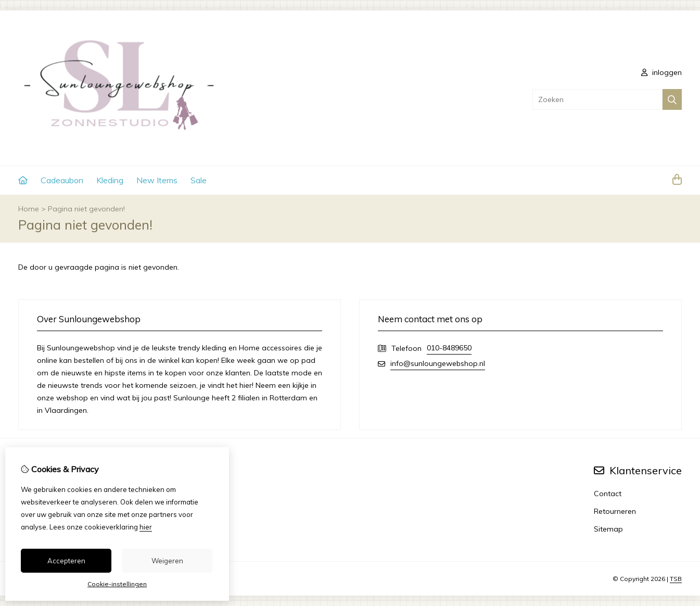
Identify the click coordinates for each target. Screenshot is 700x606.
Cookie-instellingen (117, 584)
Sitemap (608, 529)
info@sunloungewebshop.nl (438, 363)
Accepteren (66, 561)
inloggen (661, 72)
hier (146, 527)
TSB (676, 579)
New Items (157, 180)
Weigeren (167, 561)
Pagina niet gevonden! (86, 209)
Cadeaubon (62, 180)
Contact (608, 494)
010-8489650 (449, 348)
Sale (199, 180)
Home (29, 209)
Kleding (110, 180)
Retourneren (615, 511)
